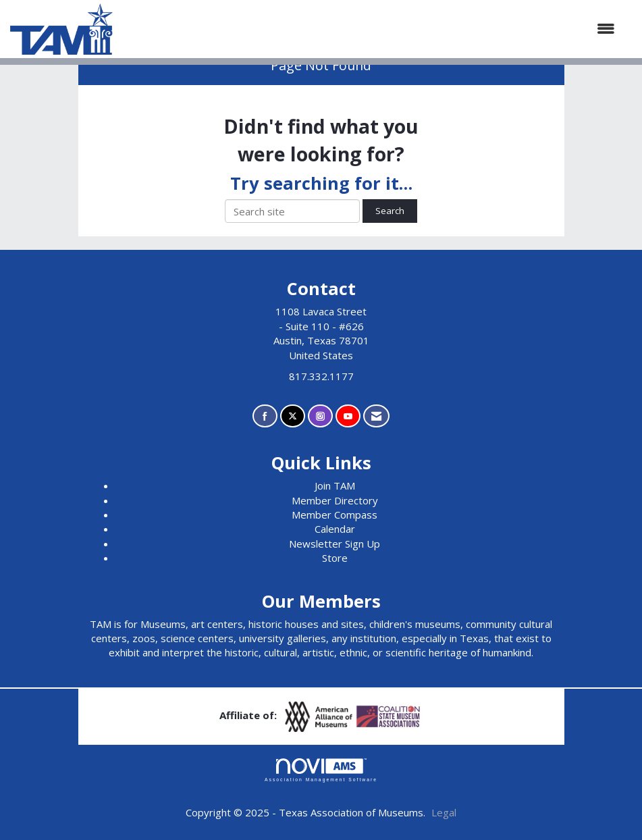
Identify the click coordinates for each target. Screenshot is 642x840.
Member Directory (335, 500)
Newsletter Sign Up (335, 544)
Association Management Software (321, 770)
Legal (444, 812)
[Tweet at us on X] (293, 416)
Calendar (335, 529)
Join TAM (335, 485)
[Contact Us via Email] (376, 416)
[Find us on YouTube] (348, 416)
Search (390, 211)
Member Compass (335, 515)
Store (335, 558)
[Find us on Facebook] (265, 416)
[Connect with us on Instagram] (320, 416)
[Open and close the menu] (371, 29)
